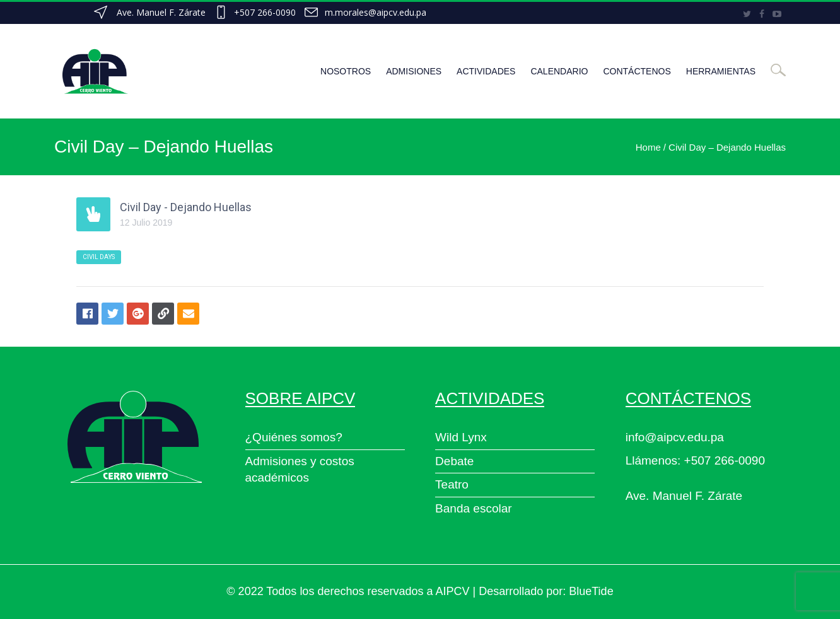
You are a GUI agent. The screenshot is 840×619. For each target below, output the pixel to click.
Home (648, 147)
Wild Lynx (461, 437)
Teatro (452, 484)
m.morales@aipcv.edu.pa (376, 12)
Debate (454, 461)
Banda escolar (473, 508)
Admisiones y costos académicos (300, 470)
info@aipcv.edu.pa (675, 437)
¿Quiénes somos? (294, 437)
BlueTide (591, 591)
